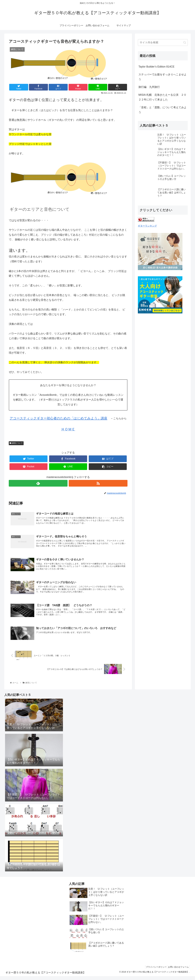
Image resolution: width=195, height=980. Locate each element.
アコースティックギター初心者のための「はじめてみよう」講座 (58, 418)
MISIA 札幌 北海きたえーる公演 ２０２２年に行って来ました (162, 97)
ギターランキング (147, 226)
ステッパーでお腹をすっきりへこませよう (162, 77)
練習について (16, 443)
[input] (163, 43)
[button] (185, 43)
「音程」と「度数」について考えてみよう (162, 110)
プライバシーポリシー (154, 971)
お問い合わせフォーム (177, 971)
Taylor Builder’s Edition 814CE (156, 67)
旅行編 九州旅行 (149, 87)
